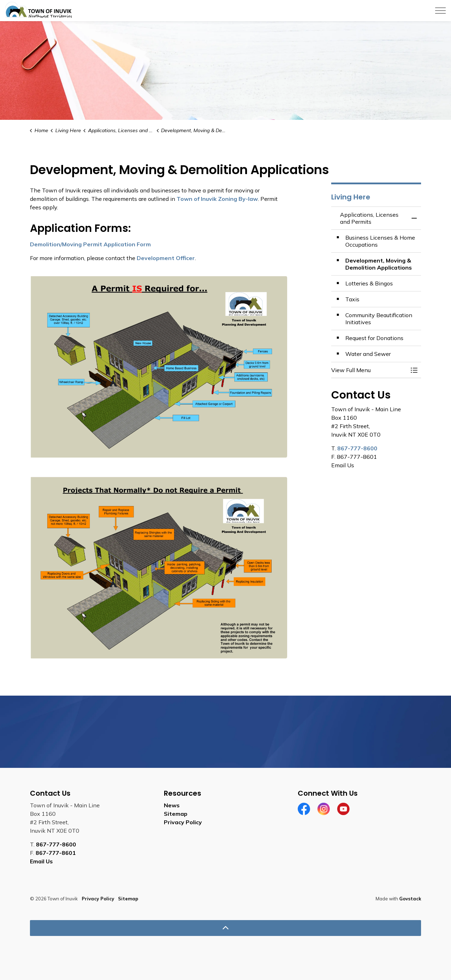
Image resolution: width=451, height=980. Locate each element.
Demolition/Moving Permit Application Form (90, 244)
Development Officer (166, 258)
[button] (369, 370)
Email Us (41, 861)
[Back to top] (225, 928)
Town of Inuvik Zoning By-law (217, 199)
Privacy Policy (183, 822)
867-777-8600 (357, 448)
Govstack (410, 899)
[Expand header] (440, 11)
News (172, 805)
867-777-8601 (56, 853)
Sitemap (176, 814)
